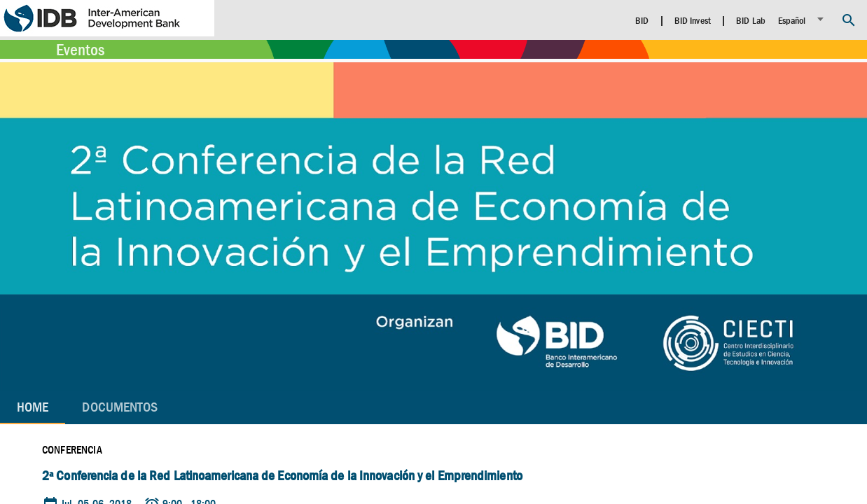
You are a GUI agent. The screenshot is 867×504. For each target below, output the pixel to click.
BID (642, 20)
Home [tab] (33, 407)
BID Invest (693, 20)
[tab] (120, 407)
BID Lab (751, 20)
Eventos (80, 50)
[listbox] (803, 19)
